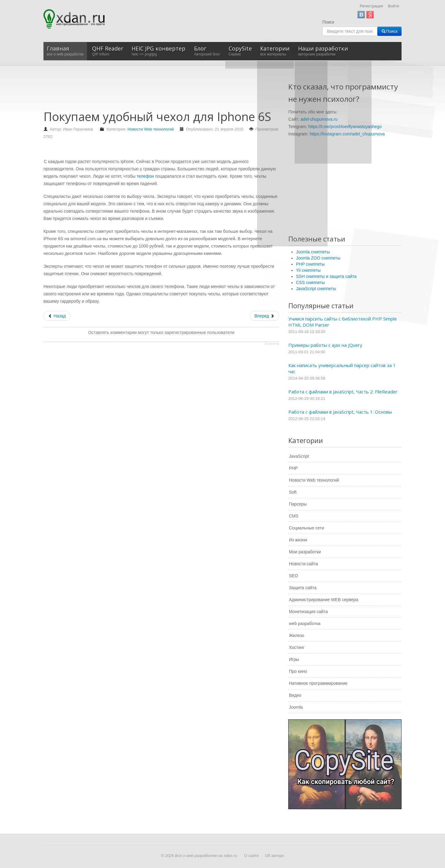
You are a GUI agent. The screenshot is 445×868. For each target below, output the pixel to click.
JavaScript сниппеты (316, 289)
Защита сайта (303, 588)
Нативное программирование (318, 683)
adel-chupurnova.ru (319, 119)
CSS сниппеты (310, 282)
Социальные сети (307, 528)
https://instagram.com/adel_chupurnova (347, 134)
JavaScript (299, 456)
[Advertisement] (155, 91)
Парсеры (298, 504)
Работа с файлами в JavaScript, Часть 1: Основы (340, 412)
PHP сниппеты (310, 264)
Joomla (296, 707)
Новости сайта (303, 564)
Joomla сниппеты (313, 252)
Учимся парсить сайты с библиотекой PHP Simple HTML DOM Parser (343, 322)
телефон (145, 176)
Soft (293, 492)
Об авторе (275, 856)
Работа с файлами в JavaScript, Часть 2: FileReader (343, 392)
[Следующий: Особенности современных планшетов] (264, 316)
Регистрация (372, 6)
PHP (293, 468)
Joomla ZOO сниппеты (318, 258)
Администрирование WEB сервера (323, 600)
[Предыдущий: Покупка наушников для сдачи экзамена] (57, 316)
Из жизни (298, 540)
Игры (294, 659)
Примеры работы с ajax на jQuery (325, 345)
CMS (294, 516)
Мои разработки (305, 552)
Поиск (328, 22)
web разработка (305, 624)
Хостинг (297, 647)
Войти (394, 6)
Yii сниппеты (308, 270)
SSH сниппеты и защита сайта (326, 276)
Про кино (298, 671)
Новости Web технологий (151, 129)
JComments (272, 344)
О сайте (252, 856)
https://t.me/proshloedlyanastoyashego (345, 127)
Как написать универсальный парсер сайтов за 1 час (342, 368)
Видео (295, 695)
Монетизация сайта (308, 612)
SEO (294, 576)
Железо (297, 635)
